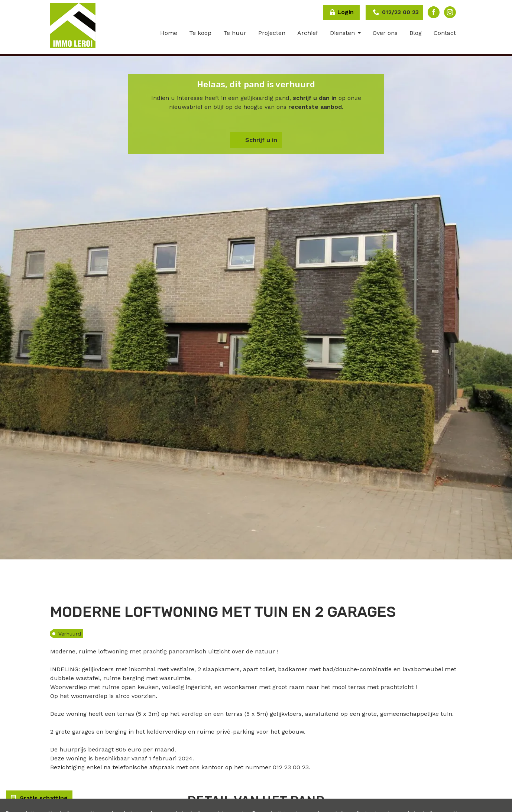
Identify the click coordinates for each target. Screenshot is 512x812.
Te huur (235, 33)
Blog (416, 33)
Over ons (385, 33)
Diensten (343, 33)
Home (169, 33)
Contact (445, 33)
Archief (308, 33)
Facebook (434, 12)
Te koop (200, 33)
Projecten (272, 33)
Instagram (450, 12)
